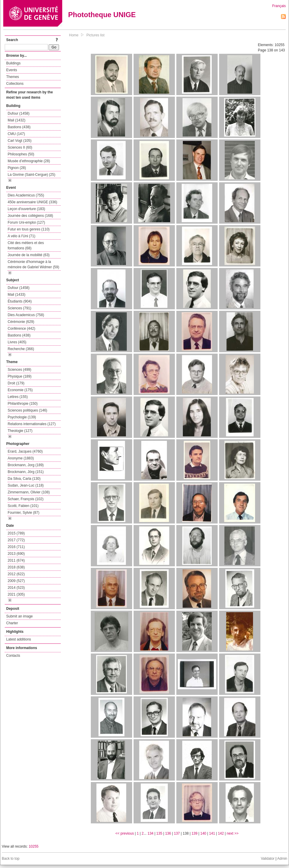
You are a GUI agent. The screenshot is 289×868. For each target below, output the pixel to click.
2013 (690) (16, 554)
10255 (33, 846)
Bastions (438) (19, 127)
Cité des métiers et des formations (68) (26, 246)
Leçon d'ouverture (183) (26, 209)
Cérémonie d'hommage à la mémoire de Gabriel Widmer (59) (33, 264)
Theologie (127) (20, 431)
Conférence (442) (21, 329)
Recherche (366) (21, 349)
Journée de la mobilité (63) (29, 255)
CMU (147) (16, 134)
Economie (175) (20, 390)
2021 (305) (16, 594)
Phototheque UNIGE (102, 15)
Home (74, 35)
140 (203, 833)
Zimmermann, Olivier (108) (29, 492)
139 (194, 833)
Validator (267, 859)
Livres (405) (17, 342)
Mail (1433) (17, 295)
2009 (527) (16, 581)
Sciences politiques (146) (27, 410)
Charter (12, 623)
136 (168, 833)
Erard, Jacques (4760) (25, 451)
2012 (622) (16, 574)
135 (159, 833)
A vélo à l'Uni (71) (22, 236)
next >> (233, 833)
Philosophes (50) (21, 154)
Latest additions (19, 639)
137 (177, 833)
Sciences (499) (19, 370)
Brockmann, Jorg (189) (26, 465)
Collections (15, 84)
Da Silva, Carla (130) (24, 479)
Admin (282, 859)
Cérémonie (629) (21, 322)
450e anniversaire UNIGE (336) (32, 202)
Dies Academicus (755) (26, 195)
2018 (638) (16, 567)
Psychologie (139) (22, 417)
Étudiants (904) (20, 301)
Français (279, 6)
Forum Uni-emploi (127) (26, 222)
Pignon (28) (17, 168)
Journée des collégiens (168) (30, 216)
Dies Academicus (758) (26, 315)
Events (12, 70)
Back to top (11, 859)
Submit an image (19, 616)
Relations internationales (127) (32, 424)
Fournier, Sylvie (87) (23, 513)
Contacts (13, 656)
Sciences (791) (19, 308)
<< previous (125, 833)
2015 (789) (16, 533)
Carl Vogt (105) (20, 141)
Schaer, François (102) (26, 499)
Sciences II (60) (20, 147)
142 (221, 833)
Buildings (13, 63)
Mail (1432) (17, 120)
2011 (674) (16, 560)
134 (150, 833)
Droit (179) (16, 383)
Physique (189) (20, 376)
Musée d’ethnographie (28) (29, 161)
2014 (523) (16, 588)
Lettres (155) (18, 397)
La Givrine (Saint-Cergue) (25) (31, 175)
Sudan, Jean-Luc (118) (26, 485)
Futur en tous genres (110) (29, 229)
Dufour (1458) (19, 113)
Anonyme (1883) (21, 458)
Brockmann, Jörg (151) (26, 472)
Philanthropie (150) (23, 404)
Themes (13, 77)
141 (212, 833)
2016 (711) (16, 547)
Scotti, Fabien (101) (23, 506)
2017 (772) (16, 540)
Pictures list (95, 35)
